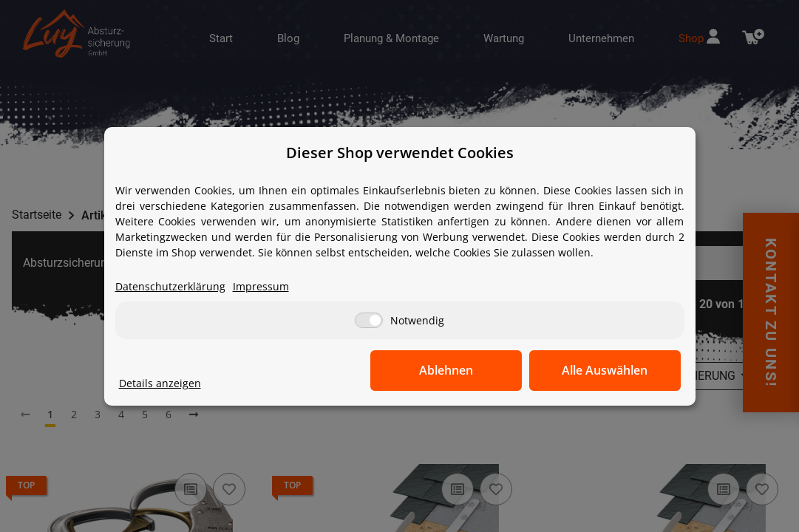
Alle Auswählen (607, 370)
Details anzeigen (160, 383)
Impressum (261, 286)
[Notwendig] (369, 320)
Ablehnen (451, 370)
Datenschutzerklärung (170, 286)
